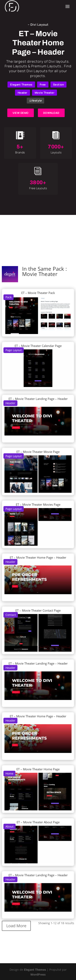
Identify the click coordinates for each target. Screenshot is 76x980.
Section (59, 85)
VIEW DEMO (21, 113)
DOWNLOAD (51, 113)
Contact (11, 615)
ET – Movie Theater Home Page (38, 769)
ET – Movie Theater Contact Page (38, 610)
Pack (9, 297)
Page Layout (14, 350)
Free (43, 85)
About (10, 826)
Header (22, 93)
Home (9, 773)
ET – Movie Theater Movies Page (38, 504)
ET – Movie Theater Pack (38, 293)
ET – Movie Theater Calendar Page (38, 346)
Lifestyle (36, 100)
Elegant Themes (21, 85)
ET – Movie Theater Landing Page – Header (38, 399)
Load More (16, 926)
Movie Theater (45, 93)
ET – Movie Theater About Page (38, 822)
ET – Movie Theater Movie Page (38, 452)
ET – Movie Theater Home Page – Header (38, 557)
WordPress (38, 974)
